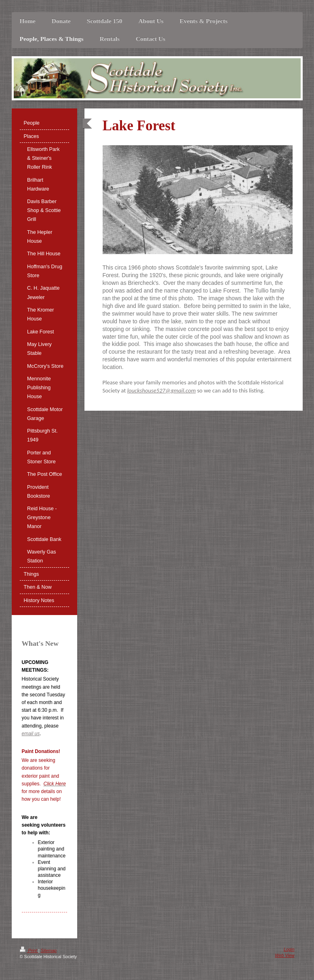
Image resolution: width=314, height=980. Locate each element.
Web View (284, 955)
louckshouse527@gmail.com (162, 390)
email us (31, 734)
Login (289, 949)
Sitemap (49, 950)
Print (29, 950)
